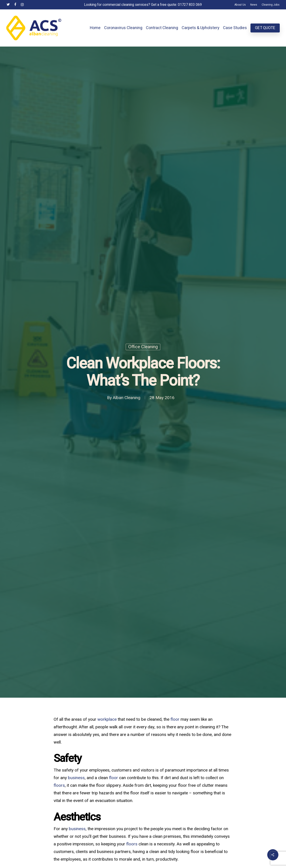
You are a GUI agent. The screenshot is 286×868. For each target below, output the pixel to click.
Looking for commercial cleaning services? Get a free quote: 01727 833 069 (143, 5)
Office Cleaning (143, 347)
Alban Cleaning (127, 398)
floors (59, 785)
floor (175, 719)
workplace (107, 719)
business (76, 778)
